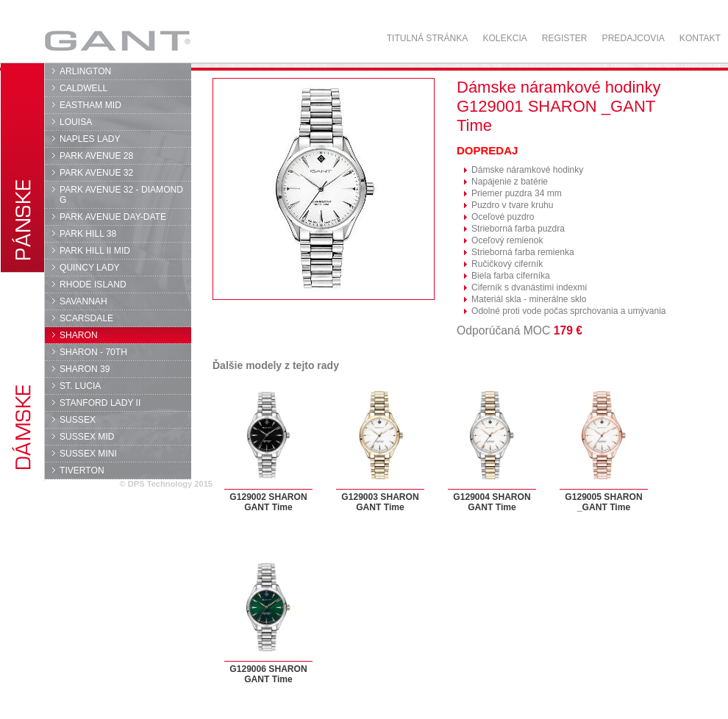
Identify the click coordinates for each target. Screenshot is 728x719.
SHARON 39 (85, 369)
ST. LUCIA (80, 386)
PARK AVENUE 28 (96, 156)
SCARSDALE (86, 318)
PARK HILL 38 (88, 234)
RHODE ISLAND (93, 285)
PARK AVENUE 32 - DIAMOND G (121, 195)
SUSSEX (78, 420)
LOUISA (76, 122)
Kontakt (700, 38)
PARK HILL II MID (95, 251)
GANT (117, 40)
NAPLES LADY (90, 139)
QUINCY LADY (90, 268)
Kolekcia (504, 38)
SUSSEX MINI (88, 454)
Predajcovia (634, 38)
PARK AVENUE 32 (96, 173)
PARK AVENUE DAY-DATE (113, 217)
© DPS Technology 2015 (166, 484)
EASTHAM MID (90, 105)
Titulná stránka (428, 38)
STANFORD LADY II (100, 403)
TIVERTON (82, 471)
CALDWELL (83, 88)
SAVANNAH (83, 301)
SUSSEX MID (87, 437)
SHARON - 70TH (93, 352)
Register (565, 38)
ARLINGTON (85, 71)
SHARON (79, 335)
